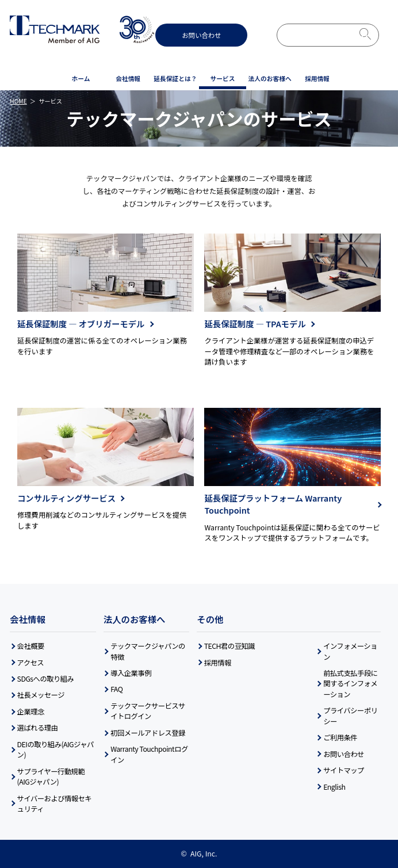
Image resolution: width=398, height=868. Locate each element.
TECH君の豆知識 (229, 646)
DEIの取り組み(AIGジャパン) (56, 750)
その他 (210, 619)
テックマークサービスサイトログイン (148, 711)
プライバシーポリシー (350, 716)
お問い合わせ (201, 35)
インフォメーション (350, 651)
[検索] (312, 35)
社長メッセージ (41, 695)
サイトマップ (344, 770)
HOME (18, 101)
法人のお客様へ (135, 619)
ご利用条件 (340, 737)
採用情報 (317, 79)
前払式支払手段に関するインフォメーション (350, 684)
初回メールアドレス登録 (148, 733)
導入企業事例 (131, 673)
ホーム (81, 79)
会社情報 (128, 79)
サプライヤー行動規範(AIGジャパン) (51, 777)
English (334, 787)
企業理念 (31, 712)
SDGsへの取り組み (46, 679)
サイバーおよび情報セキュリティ (55, 804)
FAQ (116, 689)
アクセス (31, 663)
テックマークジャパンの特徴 (148, 651)
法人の (270, 79)
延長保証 (175, 79)
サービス (223, 79)
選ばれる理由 (38, 728)
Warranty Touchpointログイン (149, 754)
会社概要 (31, 646)
